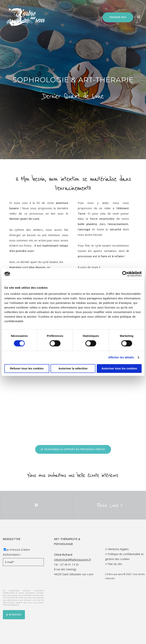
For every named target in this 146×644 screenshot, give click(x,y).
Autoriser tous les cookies (119, 368)
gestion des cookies (117, 559)
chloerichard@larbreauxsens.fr (73, 560)
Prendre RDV (118, 17)
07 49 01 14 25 (70, 564)
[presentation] (32, 578)
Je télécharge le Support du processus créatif (73, 449)
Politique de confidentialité (124, 554)
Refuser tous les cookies (27, 368)
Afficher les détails (121, 357)
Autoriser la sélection (73, 368)
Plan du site (115, 564)
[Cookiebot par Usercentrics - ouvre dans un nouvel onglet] (125, 274)
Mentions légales (118, 549)
